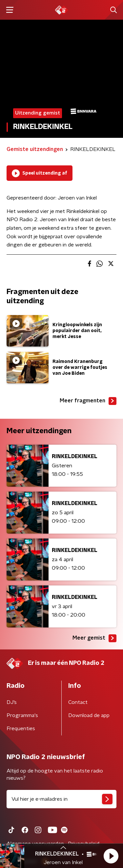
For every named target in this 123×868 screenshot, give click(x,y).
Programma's (22, 715)
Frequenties (21, 729)
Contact (78, 702)
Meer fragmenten (88, 401)
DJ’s (12, 702)
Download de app (89, 715)
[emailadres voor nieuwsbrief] (61, 799)
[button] (111, 856)
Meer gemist (94, 638)
